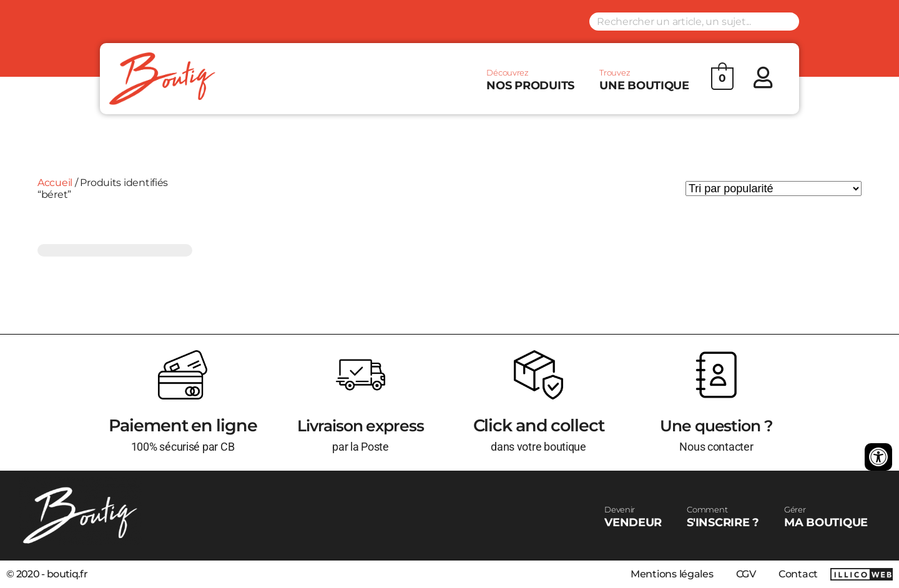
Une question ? (716, 425)
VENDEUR (633, 517)
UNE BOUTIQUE (644, 80)
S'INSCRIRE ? (723, 517)
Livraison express (361, 425)
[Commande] (774, 189)
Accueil (55, 183)
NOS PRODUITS (530, 80)
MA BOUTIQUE (826, 517)
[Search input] (694, 22)
